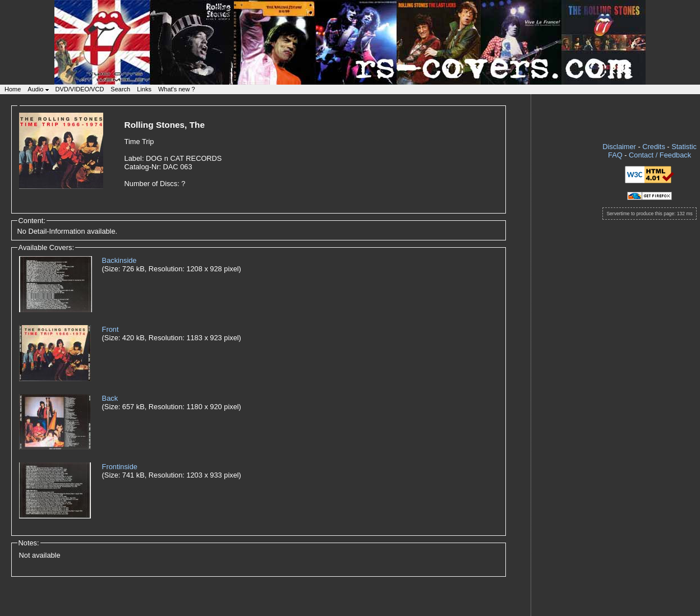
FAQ (615, 155)
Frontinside (120, 467)
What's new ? (177, 89)
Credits (654, 147)
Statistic (684, 147)
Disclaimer (619, 147)
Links (144, 89)
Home (13, 89)
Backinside (119, 260)
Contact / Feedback (660, 155)
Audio (38, 89)
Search (120, 89)
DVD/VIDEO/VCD (80, 89)
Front (110, 329)
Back (110, 398)
